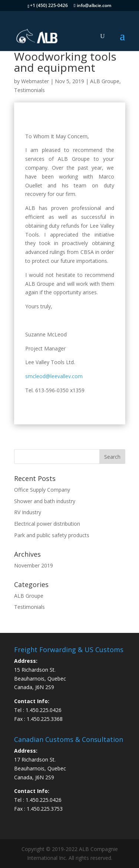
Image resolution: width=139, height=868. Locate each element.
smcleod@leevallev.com (54, 376)
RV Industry (28, 512)
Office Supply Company (42, 490)
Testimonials (29, 90)
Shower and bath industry (45, 501)
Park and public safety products (52, 535)
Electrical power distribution (47, 524)
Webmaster (35, 81)
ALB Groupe (105, 81)
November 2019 (34, 565)
